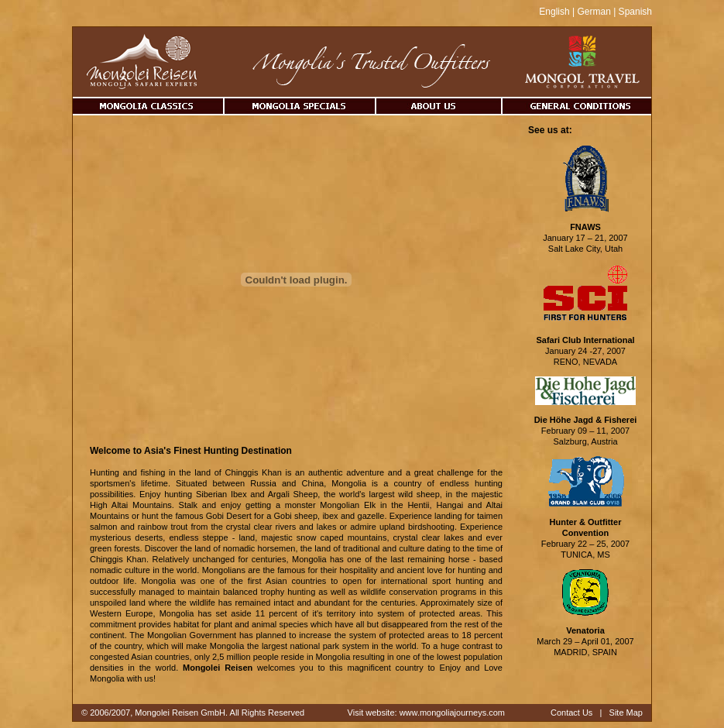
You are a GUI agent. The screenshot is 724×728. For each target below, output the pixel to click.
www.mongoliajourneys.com (452, 713)
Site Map (626, 713)
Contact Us (571, 713)
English (554, 12)
